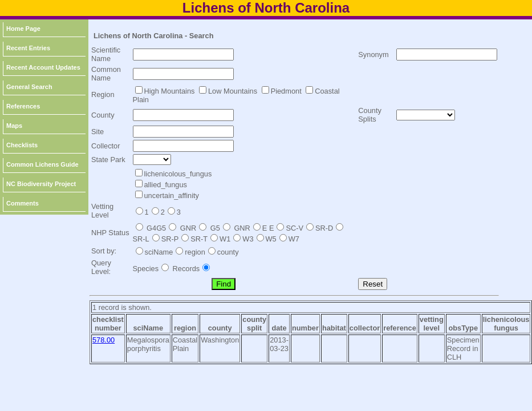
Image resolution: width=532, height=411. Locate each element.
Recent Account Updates (43, 67)
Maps (14, 126)
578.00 (103, 340)
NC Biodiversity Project (41, 184)
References (23, 106)
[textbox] (183, 55)
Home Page (23, 29)
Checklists (22, 145)
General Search (29, 87)
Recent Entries (28, 48)
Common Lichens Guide (42, 164)
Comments (23, 203)
